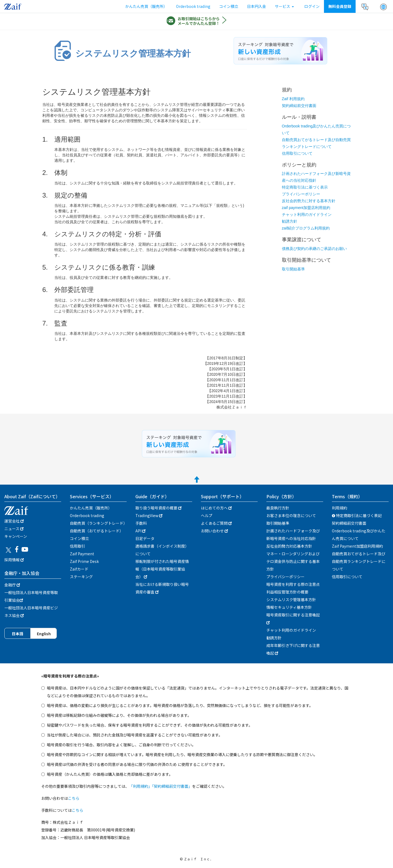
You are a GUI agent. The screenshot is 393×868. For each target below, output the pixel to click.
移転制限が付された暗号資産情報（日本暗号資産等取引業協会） (162, 569)
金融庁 (12, 585)
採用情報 (14, 560)
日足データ (145, 538)
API (140, 531)
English (44, 634)
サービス (284, 6)
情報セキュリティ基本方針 (289, 607)
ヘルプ (207, 515)
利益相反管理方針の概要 (287, 592)
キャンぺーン (16, 536)
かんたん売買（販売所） (146, 6)
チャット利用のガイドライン (307, 214)
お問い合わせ (214, 531)
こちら (74, 798)
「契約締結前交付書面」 (172, 786)
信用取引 (78, 546)
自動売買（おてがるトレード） (97, 531)
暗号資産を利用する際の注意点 (293, 584)
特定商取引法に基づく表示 (305, 187)
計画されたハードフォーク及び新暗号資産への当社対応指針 (293, 535)
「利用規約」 (141, 786)
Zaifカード (79, 569)
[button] (383, 7)
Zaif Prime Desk (84, 561)
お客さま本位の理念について (291, 515)
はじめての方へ (216, 508)
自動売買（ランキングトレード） (99, 523)
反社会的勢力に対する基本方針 (309, 201)
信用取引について (297, 153)
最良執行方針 (278, 508)
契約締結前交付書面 (299, 106)
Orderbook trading (193, 6)
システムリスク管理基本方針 (291, 599)
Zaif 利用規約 (293, 99)
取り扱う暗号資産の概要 (158, 508)
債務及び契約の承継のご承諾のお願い (314, 249)
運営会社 (14, 521)
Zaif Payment (82, 554)
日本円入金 (257, 6)
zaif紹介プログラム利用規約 (306, 228)
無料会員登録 (340, 6)
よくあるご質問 (216, 523)
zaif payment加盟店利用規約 (306, 208)
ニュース (14, 529)
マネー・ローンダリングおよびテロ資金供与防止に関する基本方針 (293, 561)
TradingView (149, 515)
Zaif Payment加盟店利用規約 (357, 546)
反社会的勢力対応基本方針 (289, 546)
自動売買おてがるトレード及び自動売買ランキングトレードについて (359, 561)
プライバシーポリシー (301, 194)
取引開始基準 (293, 269)
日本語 (17, 634)
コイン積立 (229, 6)
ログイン (312, 6)
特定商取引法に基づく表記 (357, 515)
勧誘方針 (290, 221)
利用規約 (340, 508)
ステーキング (81, 577)
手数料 (141, 523)
